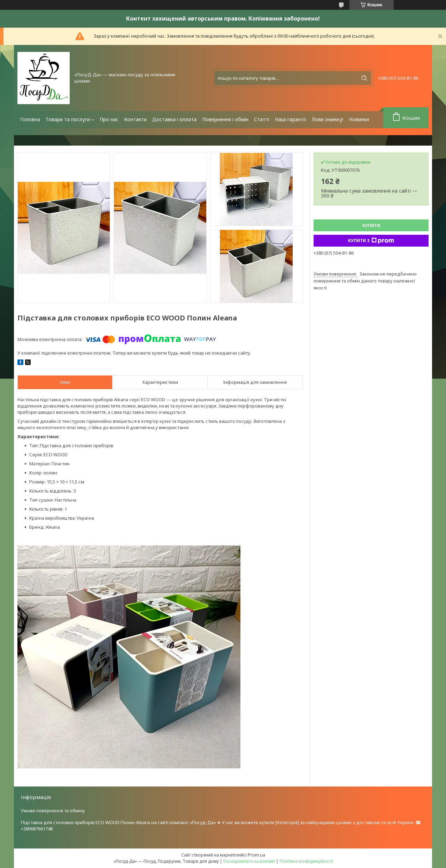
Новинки (359, 119)
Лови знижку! (328, 119)
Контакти (135, 119)
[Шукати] (364, 78)
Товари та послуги (68, 119)
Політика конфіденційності (306, 861)
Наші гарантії (291, 119)
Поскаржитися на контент (249, 861)
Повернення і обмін (225, 119)
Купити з (371, 241)
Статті (262, 119)
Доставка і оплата (174, 119)
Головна (30, 119)
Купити (371, 226)
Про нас (109, 119)
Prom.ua (256, 855)
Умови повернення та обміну (53, 811)
